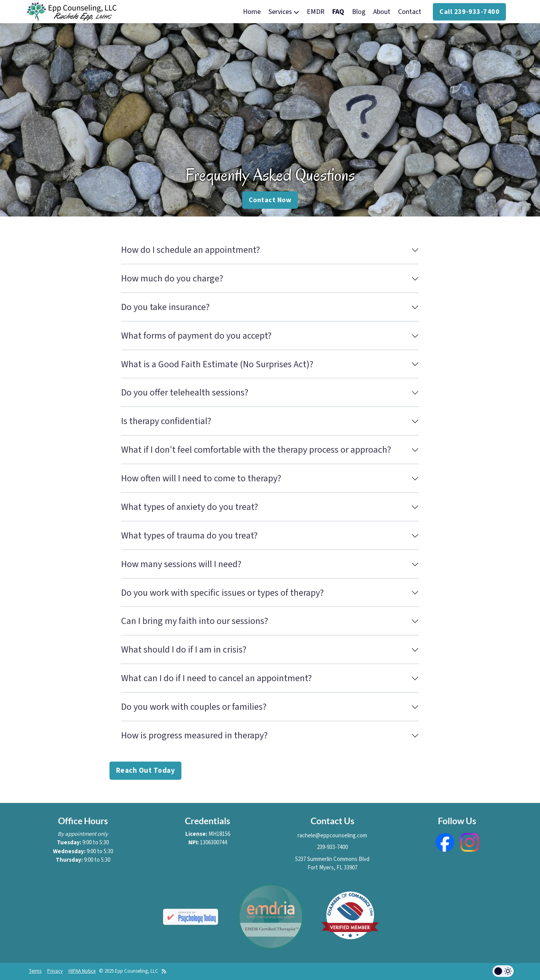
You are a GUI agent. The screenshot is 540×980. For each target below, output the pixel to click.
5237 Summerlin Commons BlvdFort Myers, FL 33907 (332, 864)
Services (284, 12)
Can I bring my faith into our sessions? (195, 621)
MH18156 (219, 834)
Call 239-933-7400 (469, 12)
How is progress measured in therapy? (194, 735)
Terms (35, 971)
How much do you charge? (172, 279)
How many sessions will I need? (181, 564)
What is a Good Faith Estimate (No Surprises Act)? (217, 364)
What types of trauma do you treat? (189, 536)
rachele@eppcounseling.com (332, 836)
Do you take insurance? (165, 307)
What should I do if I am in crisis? (184, 650)
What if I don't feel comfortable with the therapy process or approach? (256, 450)
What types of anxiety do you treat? (190, 507)
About (382, 12)
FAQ (338, 12)
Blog (359, 12)
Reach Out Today (145, 771)
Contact (410, 12)
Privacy (55, 971)
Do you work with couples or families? (194, 707)
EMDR (316, 12)
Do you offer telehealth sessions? (185, 393)
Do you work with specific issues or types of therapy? (222, 593)
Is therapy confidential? (166, 421)
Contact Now (270, 200)
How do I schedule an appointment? (191, 250)
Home (252, 12)
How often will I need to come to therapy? (201, 478)
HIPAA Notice (82, 971)
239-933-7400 (332, 847)
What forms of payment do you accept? (196, 336)
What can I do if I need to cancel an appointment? (216, 678)
